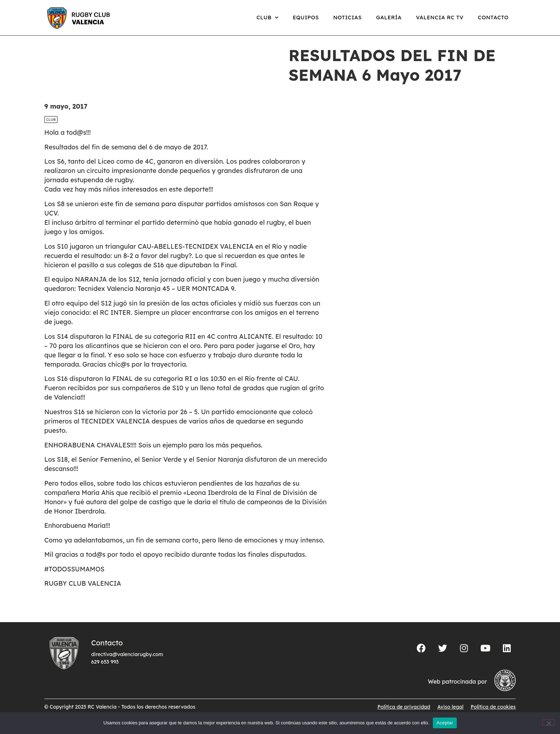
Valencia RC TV (440, 17)
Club (267, 18)
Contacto (493, 17)
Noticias (347, 17)
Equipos (306, 17)
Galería (389, 17)
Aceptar (445, 723)
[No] (549, 723)
